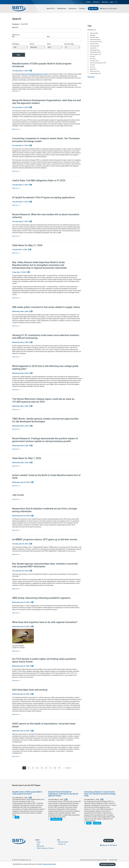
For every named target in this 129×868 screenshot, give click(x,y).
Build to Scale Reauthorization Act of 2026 (35, 74)
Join (58, 840)
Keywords (15, 27)
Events (89, 2)
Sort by (32, 44)
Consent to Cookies (107, 864)
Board (39, 842)
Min (13, 37)
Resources (73, 8)
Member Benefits (63, 842)
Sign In (112, 2)
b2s (17, 817)
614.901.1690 (113, 860)
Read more (16, 91)
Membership (62, 8)
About (37, 840)
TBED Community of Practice (45, 848)
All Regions (16, 44)
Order (49, 44)
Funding (82, 8)
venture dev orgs (56, 819)
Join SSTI (94, 9)
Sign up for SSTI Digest (110, 9)
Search (116, 2)
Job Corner (105, 2)
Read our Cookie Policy (49, 864)
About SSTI (51, 8)
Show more (91, 77)
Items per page (69, 44)
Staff (38, 844)
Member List (62, 844)
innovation (97, 823)
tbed (89, 823)
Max (48, 37)
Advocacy (97, 2)
